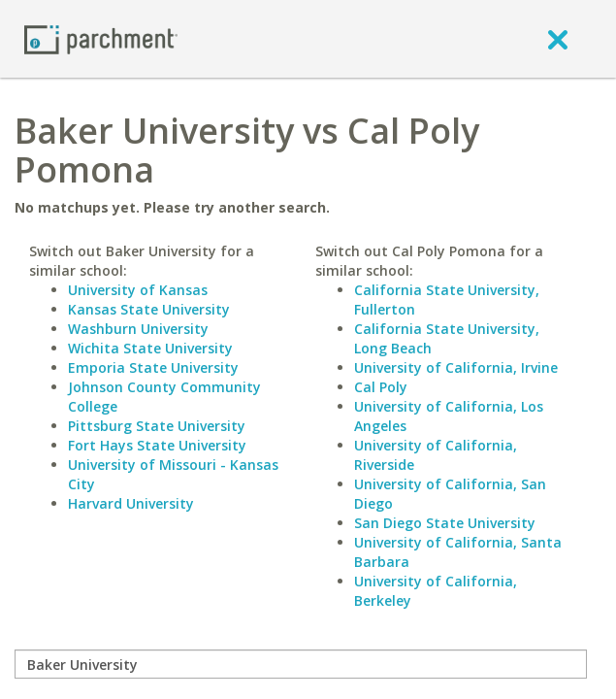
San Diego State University (445, 523)
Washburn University (138, 329)
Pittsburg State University (157, 426)
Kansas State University (149, 309)
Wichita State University (150, 348)
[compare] (301, 664)
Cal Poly (381, 387)
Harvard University (131, 503)
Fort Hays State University (157, 445)
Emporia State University (153, 367)
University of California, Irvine (456, 367)
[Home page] (101, 38)
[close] (558, 39)
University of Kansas (138, 290)
